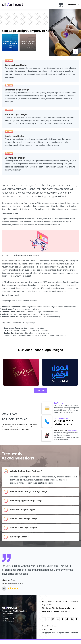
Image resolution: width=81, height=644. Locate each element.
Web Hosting (65, 611)
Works (65, 602)
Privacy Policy (47, 629)
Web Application (53, 611)
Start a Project (73, 602)
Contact (49, 605)
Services (58, 602)
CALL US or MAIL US (61, 419)
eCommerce (72, 608)
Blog (44, 605)
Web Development (59, 608)
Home (44, 602)
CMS (44, 611)
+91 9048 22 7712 (8, 619)
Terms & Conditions (49, 626)
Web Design (47, 608)
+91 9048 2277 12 (73, 4)
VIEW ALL (41, 391)
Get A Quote (58, 403)
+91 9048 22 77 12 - (64, 421)
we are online (73, 431)
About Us (51, 602)
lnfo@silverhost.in (8, 621)
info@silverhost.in (63, 424)
